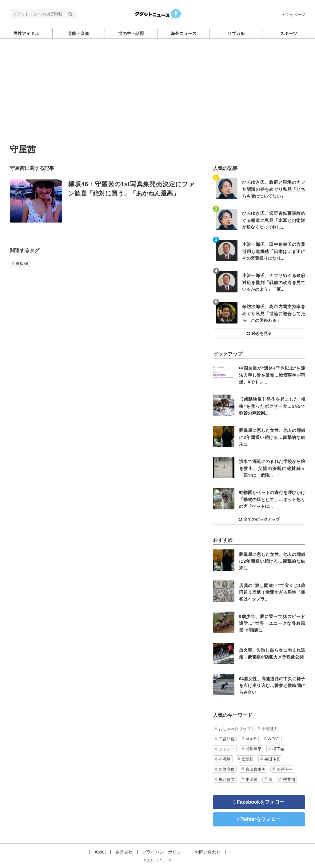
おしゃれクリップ (235, 729)
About (100, 852)
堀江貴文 (227, 780)
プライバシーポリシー (164, 852)
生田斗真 (272, 759)
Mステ (251, 739)
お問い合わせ (208, 852)
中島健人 (269, 729)
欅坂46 (22, 264)
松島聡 (247, 759)
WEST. (274, 739)
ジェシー (227, 749)
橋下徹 (278, 749)
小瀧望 (225, 759)
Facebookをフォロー (261, 802)
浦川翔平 (253, 749)
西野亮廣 (227, 769)
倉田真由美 (255, 769)
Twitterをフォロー (261, 819)
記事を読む (102, 201)
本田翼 (251, 780)
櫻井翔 (289, 780)
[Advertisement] (157, 99)
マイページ (294, 15)
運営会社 (124, 852)
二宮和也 (227, 739)
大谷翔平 (284, 769)
